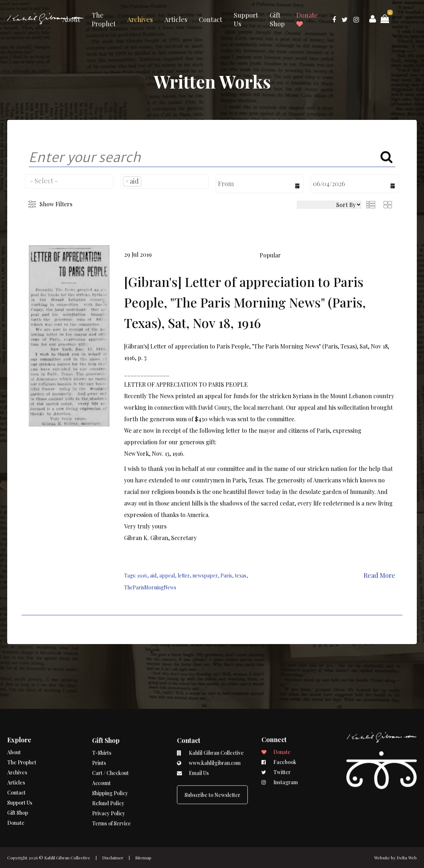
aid (153, 575)
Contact (211, 19)
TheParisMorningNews (150, 587)
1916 (142, 575)
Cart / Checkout (110, 745)
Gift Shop (277, 19)
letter (184, 575)
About (71, 19)
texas (241, 575)
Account (101, 755)
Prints (99, 735)
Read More (379, 575)
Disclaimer (113, 858)
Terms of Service (111, 795)
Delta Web (407, 858)
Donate (307, 19)
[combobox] (69, 181)
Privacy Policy (109, 785)
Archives (140, 19)
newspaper (205, 575)
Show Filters (56, 204)
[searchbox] (69, 181)
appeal (167, 575)
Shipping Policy (110, 765)
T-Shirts (102, 725)
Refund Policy (108, 775)
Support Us (246, 19)
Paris (226, 575)
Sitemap (143, 858)
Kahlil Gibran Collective (67, 858)
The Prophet (104, 19)
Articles (176, 19)
